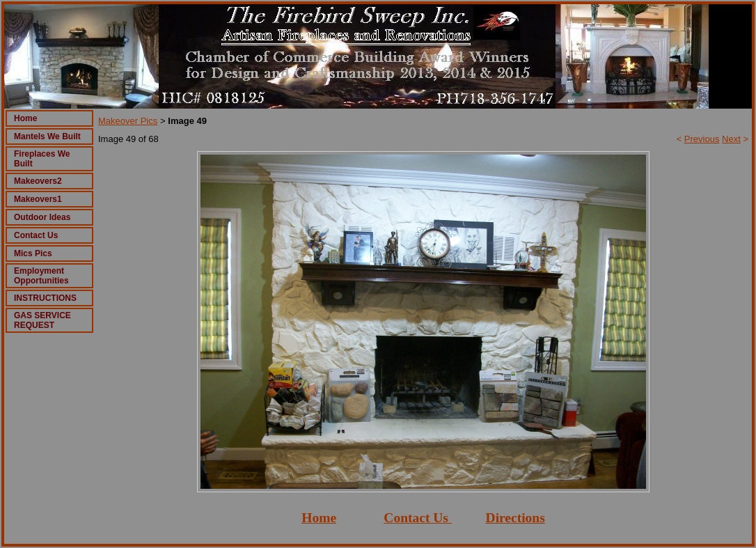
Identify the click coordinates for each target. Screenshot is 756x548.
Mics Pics (33, 253)
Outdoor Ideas (42, 217)
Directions (515, 518)
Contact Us (36, 235)
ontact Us (421, 518)
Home (25, 118)
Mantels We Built (47, 136)
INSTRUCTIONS (45, 298)
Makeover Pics (128, 121)
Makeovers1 (38, 199)
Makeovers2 (38, 181)
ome (324, 518)
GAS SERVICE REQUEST (42, 320)
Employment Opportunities (41, 276)
